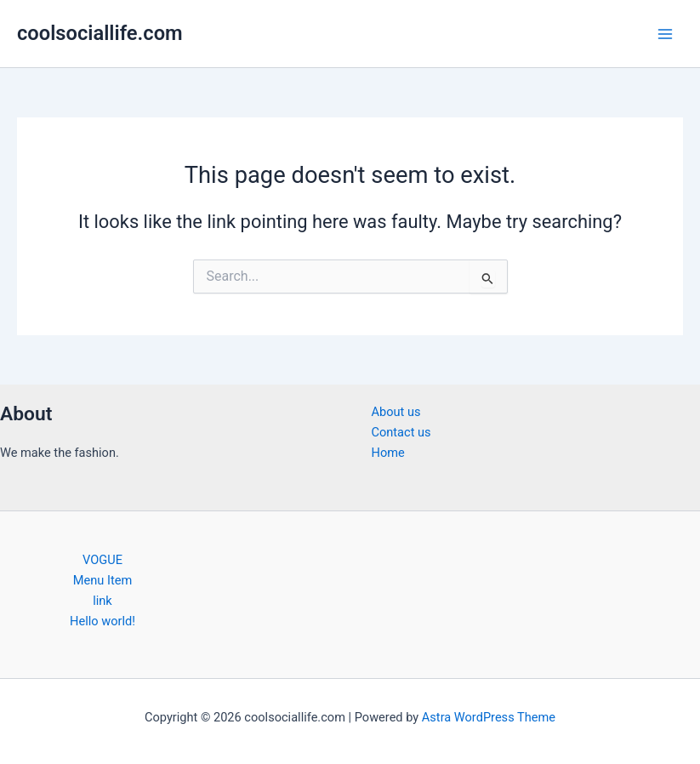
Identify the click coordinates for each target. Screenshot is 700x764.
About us (396, 412)
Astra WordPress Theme (489, 717)
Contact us (401, 432)
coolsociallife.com (100, 33)
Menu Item (102, 580)
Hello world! (102, 621)
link (102, 601)
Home (388, 453)
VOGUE (102, 560)
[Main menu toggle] (665, 34)
